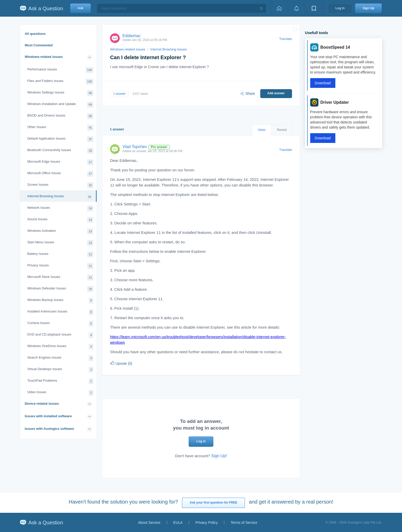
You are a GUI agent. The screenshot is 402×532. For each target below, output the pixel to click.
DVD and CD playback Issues (60, 335)
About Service (149, 523)
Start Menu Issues (60, 243)
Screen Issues (60, 185)
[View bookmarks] (314, 8)
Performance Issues (60, 70)
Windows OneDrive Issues (60, 347)
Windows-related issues (44, 57)
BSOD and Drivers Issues (60, 116)
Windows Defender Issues (60, 289)
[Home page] (279, 8)
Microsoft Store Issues (60, 278)
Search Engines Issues (60, 358)
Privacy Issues (60, 266)
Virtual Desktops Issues (60, 370)
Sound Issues (60, 220)
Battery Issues (60, 254)
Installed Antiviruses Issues (60, 312)
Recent (282, 130)
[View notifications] (296, 8)
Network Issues (60, 208)
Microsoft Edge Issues (60, 162)
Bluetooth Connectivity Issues (60, 151)
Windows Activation (60, 231)
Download (323, 83)
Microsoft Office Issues (60, 174)
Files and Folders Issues (60, 82)
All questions (35, 34)
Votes (262, 130)
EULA (178, 523)
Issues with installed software (48, 416)
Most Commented (39, 45)
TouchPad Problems (60, 381)
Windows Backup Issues (60, 301)
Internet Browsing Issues (60, 197)
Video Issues (60, 393)
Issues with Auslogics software (49, 429)
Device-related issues (42, 404)
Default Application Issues (60, 139)
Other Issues (60, 128)
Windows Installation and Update (60, 105)
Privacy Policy (207, 523)
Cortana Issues (60, 324)
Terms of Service (244, 523)
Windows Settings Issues (60, 93)
